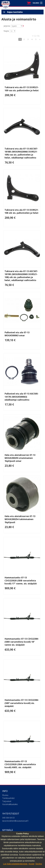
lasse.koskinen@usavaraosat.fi (15, 821)
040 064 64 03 (8, 818)
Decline (39, 864)
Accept (31, 864)
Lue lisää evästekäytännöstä (15, 864)
